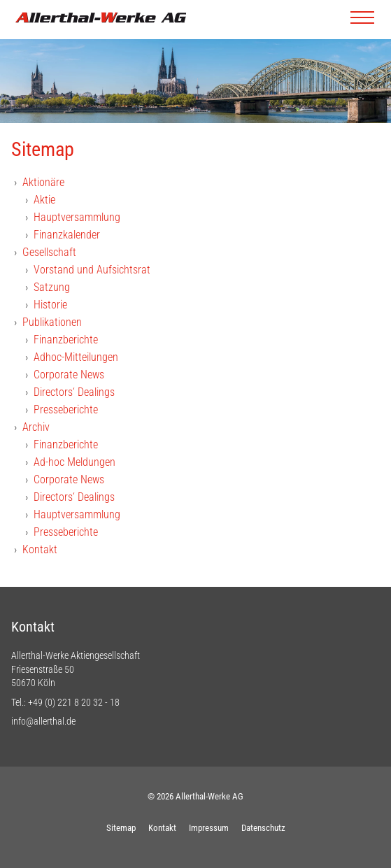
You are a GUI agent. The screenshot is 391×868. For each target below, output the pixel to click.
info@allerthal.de (43, 721)
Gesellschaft (49, 252)
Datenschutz (263, 828)
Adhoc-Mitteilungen (76, 357)
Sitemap (121, 828)
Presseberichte (66, 410)
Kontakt (40, 549)
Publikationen (52, 322)
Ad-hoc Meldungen (74, 462)
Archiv (36, 427)
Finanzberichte (66, 340)
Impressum (209, 828)
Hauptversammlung (77, 217)
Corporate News (69, 375)
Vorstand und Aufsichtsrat (92, 270)
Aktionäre (43, 182)
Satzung (52, 287)
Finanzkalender (67, 235)
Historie (50, 305)
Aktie (44, 200)
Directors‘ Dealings (74, 392)
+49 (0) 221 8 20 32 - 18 (74, 702)
